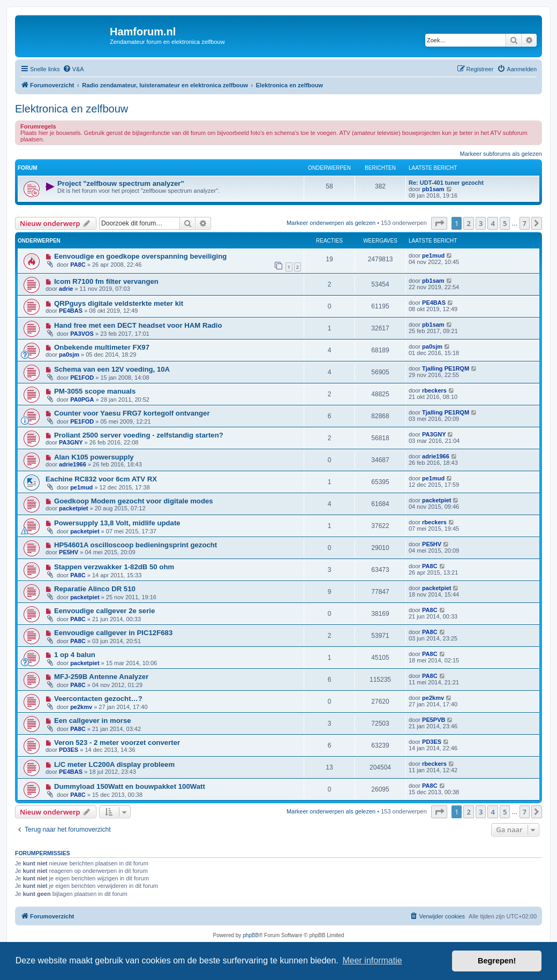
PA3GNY (71, 442)
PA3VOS (82, 334)
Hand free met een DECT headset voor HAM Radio (138, 325)
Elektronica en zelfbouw (71, 109)
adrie (66, 289)
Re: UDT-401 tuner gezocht (446, 183)
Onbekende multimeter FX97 (102, 347)
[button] (439, 223)
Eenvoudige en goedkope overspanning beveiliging (140, 256)
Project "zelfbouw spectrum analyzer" (121, 183)
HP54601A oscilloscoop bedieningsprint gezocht (136, 545)
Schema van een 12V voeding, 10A (112, 369)
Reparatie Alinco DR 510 (95, 589)
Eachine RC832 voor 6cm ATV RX (101, 479)
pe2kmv (81, 707)
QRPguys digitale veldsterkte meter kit (119, 303)
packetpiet (73, 508)
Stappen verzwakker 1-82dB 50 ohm (114, 567)
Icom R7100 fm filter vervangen (106, 281)
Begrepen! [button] (497, 961)
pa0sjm (69, 355)
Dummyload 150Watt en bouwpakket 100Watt (130, 786)
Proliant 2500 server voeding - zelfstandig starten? (139, 435)
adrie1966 (73, 464)
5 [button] (505, 223)
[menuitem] (73, 69)
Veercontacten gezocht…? (98, 699)
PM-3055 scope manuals (95, 391)
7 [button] (525, 223)
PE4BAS (71, 311)
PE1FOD (82, 378)
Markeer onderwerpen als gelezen (331, 223)
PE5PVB (434, 720)
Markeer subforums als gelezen (501, 154)
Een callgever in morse (93, 721)
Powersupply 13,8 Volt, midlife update (117, 523)
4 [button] (492, 223)
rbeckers (434, 390)
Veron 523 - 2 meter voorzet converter (117, 742)
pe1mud (433, 255)
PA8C (78, 265)
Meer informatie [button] (372, 960)
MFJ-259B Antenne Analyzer (101, 677)
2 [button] (468, 223)
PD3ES (69, 750)
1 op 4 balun (75, 655)
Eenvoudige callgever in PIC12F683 (113, 633)
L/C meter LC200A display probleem (114, 764)
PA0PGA (82, 399)
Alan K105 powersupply (94, 457)
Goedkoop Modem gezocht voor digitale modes (134, 501)
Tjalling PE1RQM (446, 368)
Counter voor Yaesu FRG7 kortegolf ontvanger (132, 413)
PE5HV (69, 552)
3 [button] (481, 223)
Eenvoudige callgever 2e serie (104, 611)
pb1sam (433, 189)
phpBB (251, 935)
